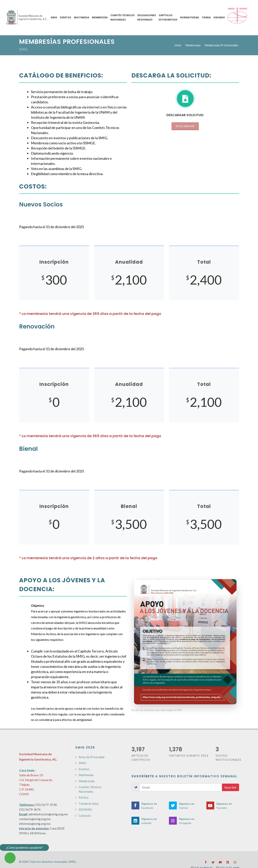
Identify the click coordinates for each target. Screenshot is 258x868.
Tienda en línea (88, 804)
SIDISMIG (85, 809)
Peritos (84, 797)
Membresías (193, 45)
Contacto (85, 816)
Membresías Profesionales (222, 45)
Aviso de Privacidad (91, 757)
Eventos (84, 769)
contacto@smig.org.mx (35, 819)
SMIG (82, 763)
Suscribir (231, 787)
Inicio (178, 45)
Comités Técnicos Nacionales (90, 789)
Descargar (185, 126)
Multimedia (86, 775)
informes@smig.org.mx (35, 824)
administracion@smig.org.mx (48, 814)
